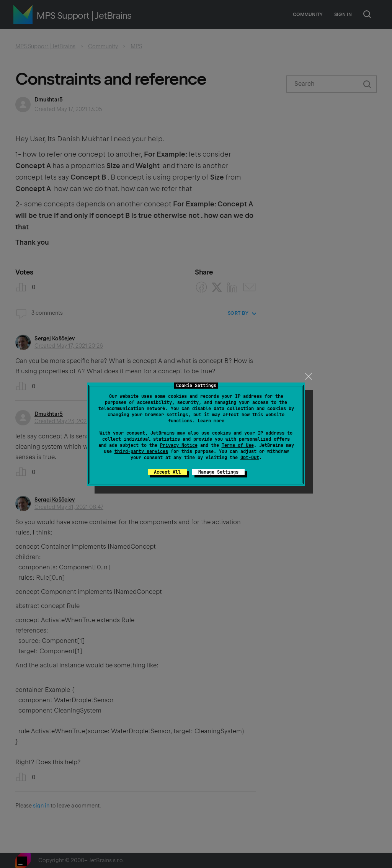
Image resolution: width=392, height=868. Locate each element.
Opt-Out (250, 458)
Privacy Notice (179, 445)
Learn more (211, 421)
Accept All (167, 472)
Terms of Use (238, 445)
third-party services (141, 451)
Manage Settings (218, 472)
